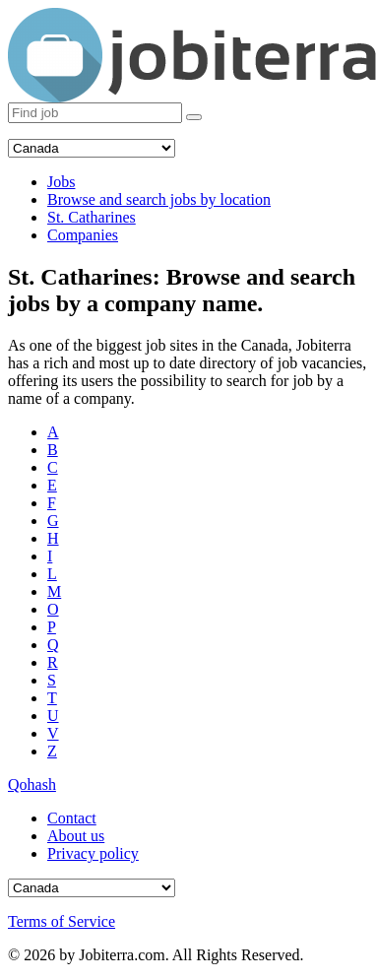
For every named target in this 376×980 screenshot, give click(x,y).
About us (76, 836)
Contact (72, 818)
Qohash (32, 784)
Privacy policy (93, 853)
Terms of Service (62, 921)
